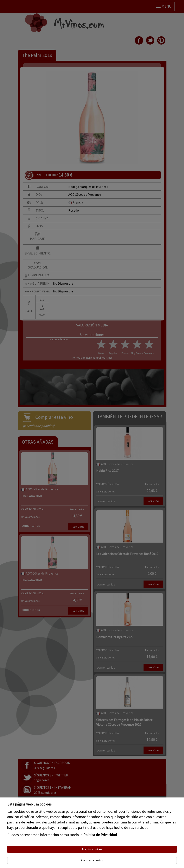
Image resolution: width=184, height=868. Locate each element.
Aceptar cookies (92, 849)
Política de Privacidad (100, 835)
